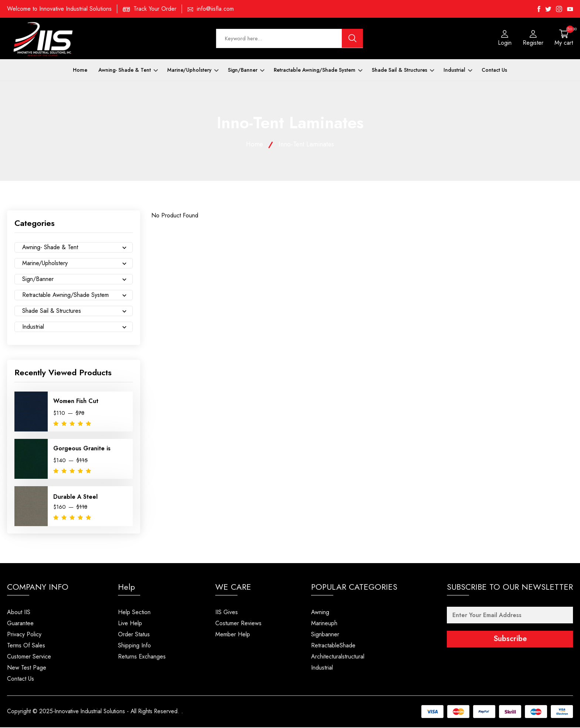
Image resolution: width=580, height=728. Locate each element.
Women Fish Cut (76, 402)
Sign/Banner (246, 71)
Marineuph (324, 624)
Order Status (134, 635)
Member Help (233, 635)
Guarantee (20, 624)
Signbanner (325, 635)
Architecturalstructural (338, 657)
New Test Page (27, 668)
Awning (320, 613)
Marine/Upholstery (193, 71)
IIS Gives (227, 613)
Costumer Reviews (238, 624)
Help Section (134, 613)
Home (80, 71)
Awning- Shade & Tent (128, 71)
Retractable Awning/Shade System (318, 71)
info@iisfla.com (215, 9)
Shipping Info (134, 646)
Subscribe (510, 640)
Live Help (130, 624)
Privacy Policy (24, 635)
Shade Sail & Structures (403, 71)
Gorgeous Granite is (82, 449)
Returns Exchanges (142, 657)
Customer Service (29, 657)
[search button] (353, 39)
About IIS (19, 613)
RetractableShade (333, 646)
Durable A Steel (75, 497)
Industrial (458, 71)
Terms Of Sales (26, 646)
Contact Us (494, 71)
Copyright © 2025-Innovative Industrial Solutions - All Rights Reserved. (96, 712)
